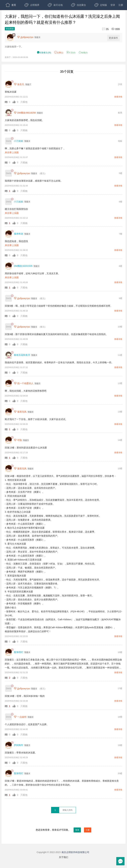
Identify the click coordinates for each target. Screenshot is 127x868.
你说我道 (10, 29)
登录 (113, 5)
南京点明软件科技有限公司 (75, 852)
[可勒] (9, 440)
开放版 (12, 15)
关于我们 (63, 857)
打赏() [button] (71, 53)
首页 (11, 5)
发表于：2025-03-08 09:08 (16, 57)
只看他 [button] (24, 102)
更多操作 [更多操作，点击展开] (114, 38)
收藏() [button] (83, 53)
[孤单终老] (9, 234)
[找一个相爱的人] (9, 383)
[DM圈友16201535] (9, 266)
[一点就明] (9, 717)
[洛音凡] (9, 84)
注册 (121, 5)
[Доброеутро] (9, 173)
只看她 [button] (24, 130)
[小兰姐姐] (9, 141)
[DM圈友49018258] (9, 113)
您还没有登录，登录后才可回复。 (63, 830)
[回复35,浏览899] (110, 29)
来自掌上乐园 (12, 152)
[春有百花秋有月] (9, 355)
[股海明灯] (9, 652)
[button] (9, 102)
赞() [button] (59, 53)
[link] (12, 82)
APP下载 (34, 15)
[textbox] (67, 810)
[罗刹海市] (9, 745)
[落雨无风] (9, 412)
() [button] (44, 53)
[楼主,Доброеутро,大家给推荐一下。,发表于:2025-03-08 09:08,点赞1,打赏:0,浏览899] (14, 35)
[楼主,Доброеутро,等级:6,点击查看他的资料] (30, 37)
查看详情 (118, 97)
